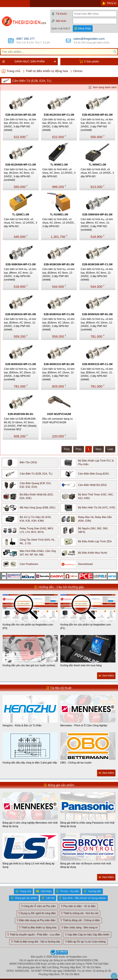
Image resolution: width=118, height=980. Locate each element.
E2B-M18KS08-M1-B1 (21, 414)
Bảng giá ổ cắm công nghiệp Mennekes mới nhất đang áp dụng (30, 824)
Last (110, 449)
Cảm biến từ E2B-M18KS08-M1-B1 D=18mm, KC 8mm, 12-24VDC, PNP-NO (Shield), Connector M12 (20, 424)
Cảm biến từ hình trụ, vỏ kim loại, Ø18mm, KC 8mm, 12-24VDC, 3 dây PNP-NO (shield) (59, 274)
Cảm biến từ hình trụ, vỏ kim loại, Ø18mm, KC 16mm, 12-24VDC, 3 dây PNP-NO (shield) (20, 324)
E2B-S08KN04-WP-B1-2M (97, 215)
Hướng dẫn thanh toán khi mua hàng (81, 665)
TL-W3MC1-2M (59, 165)
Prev (79, 449)
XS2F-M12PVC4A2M (59, 414)
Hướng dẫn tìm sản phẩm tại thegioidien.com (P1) (86, 626)
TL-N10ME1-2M (59, 215)
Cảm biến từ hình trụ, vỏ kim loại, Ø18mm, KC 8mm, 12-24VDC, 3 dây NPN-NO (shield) (97, 274)
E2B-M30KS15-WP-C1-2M (97, 364)
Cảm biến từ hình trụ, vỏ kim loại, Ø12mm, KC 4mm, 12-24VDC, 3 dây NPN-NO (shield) (59, 125)
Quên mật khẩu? (61, 28)
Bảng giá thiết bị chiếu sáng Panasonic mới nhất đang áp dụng (87, 824)
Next (98, 449)
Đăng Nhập (85, 28)
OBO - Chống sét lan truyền (76, 763)
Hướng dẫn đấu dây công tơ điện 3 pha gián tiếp (30, 763)
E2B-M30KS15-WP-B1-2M (59, 364)
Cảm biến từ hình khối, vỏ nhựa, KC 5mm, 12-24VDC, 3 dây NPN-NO (97, 173)
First (67, 449)
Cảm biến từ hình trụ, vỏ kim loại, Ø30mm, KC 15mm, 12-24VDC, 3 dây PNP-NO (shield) (59, 374)
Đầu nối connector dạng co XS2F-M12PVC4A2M (58, 421)
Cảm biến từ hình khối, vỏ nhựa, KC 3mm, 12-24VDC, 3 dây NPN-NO (59, 173)
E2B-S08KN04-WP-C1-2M (21, 264)
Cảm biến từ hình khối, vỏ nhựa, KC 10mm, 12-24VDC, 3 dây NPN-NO (59, 223)
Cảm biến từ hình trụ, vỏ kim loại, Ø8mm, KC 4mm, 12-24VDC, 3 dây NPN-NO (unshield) (20, 274)
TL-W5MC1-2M (97, 165)
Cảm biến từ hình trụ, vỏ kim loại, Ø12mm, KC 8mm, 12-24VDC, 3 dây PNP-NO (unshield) (97, 125)
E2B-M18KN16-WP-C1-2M (59, 314)
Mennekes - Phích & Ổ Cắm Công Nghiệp (84, 725)
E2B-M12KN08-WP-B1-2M (97, 115)
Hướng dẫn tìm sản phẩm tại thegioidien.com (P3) (28, 626)
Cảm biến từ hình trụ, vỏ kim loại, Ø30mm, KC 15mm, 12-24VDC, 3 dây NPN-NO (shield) (97, 374)
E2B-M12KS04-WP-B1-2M (21, 115)
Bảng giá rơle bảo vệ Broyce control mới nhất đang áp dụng (86, 865)
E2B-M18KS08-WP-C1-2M (97, 264)
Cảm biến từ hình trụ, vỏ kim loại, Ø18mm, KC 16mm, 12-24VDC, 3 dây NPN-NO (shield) (59, 324)
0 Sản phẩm (92, 61)
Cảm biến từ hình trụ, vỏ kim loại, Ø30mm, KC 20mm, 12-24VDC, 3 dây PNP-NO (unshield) (97, 324)
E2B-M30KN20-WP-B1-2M (97, 314)
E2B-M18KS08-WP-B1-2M (59, 264)
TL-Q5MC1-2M (21, 215)
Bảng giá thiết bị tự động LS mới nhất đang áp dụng (29, 865)
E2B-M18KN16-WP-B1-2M (21, 314)
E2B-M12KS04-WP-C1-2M (59, 115)
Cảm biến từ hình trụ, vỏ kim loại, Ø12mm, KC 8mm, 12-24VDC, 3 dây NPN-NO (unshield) (20, 175)
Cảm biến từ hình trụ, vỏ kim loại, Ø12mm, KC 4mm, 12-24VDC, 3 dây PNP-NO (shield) (20, 125)
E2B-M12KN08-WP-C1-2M (21, 165)
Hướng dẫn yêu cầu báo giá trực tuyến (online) (29, 665)
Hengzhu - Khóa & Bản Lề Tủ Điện (22, 725)
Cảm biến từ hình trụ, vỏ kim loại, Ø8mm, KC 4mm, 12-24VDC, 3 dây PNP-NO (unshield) (97, 224)
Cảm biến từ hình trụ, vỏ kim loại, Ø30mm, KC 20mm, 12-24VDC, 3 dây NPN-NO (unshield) (20, 374)
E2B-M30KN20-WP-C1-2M (21, 364)
